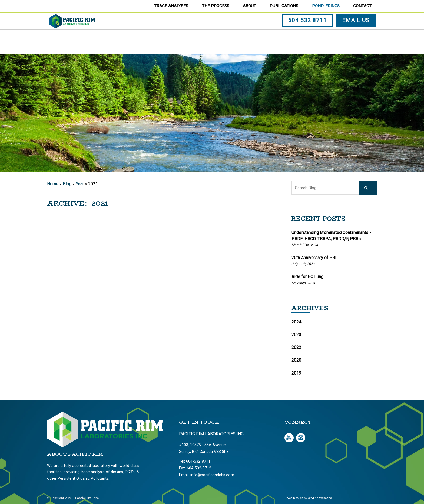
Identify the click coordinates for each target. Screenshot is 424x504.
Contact (362, 6)
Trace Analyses (171, 6)
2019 (296, 373)
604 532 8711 (308, 33)
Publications (284, 6)
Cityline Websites (320, 498)
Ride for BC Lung (307, 277)
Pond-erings (326, 6)
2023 (296, 335)
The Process (216, 6)
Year (80, 184)
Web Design (295, 498)
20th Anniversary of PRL (314, 258)
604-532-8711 (198, 461)
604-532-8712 (199, 468)
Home (53, 184)
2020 (296, 360)
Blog (67, 184)
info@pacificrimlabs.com (212, 475)
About (249, 6)
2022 (296, 347)
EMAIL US (357, 33)
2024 (296, 322)
